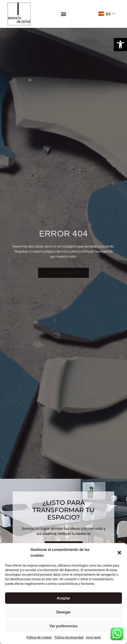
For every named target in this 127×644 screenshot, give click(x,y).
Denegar (63, 612)
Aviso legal (93, 637)
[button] (120, 45)
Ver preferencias (63, 626)
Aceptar (64, 598)
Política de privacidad (69, 637)
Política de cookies (39, 637)
